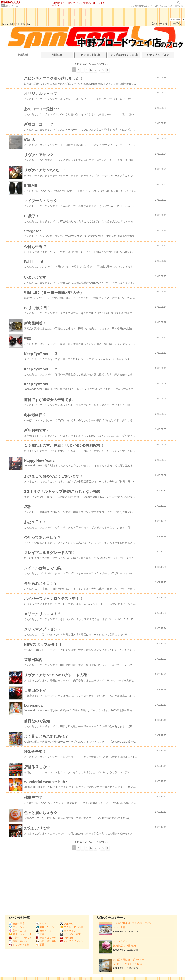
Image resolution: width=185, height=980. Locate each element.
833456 (176, 20)
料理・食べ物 (18, 941)
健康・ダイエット (20, 934)
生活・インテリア (20, 938)
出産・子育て (18, 924)
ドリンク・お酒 (19, 945)
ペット (41, 924)
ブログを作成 (165, 6)
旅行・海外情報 (46, 941)
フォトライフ (120, 941)
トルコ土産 (119, 927)
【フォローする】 (160, 24)
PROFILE (25, 24)
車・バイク (68, 931)
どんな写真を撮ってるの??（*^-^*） (133, 923)
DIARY (14, 24)
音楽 (40, 934)
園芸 (40, 945)
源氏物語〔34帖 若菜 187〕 (128, 946)
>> (141, 6)
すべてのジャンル (72, 941)
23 (103, 70)
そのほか (67, 938)
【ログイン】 (178, 24)
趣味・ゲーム (12, 6)
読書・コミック (46, 938)
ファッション (18, 927)
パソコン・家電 (70, 934)
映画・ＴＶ (44, 931)
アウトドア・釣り (72, 927)
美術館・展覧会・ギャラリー (129, 960)
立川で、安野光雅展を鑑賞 (128, 964)
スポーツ (67, 924)
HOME (5, 24)
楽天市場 (179, 6)
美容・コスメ (18, 931)
